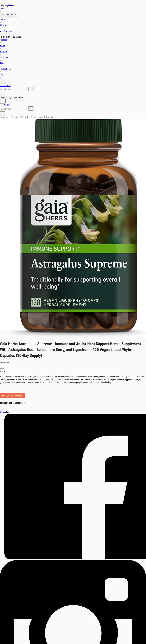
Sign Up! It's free (15, 97)
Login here (10, 5)
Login (4, 97)
